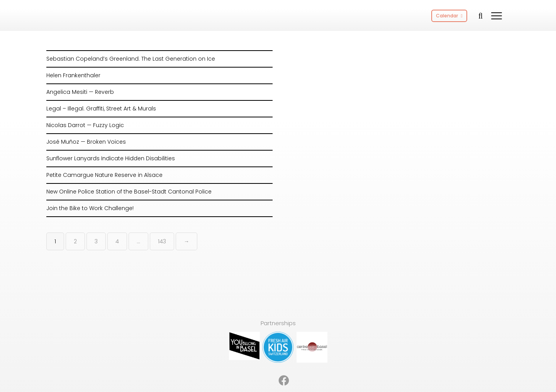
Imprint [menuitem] (293, 368)
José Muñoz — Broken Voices (86, 142)
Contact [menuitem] (364, 368)
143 (162, 241)
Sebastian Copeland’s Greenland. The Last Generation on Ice (131, 59)
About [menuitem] (227, 368)
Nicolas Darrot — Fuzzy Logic (85, 125)
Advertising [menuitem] (196, 368)
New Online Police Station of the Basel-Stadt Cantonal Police (129, 192)
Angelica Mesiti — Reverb (80, 92)
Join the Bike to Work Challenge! (90, 208)
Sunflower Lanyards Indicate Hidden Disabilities (111, 158)
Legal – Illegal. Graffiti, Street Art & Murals (101, 109)
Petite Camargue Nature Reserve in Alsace (104, 175)
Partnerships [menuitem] (259, 368)
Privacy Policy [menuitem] (327, 368)
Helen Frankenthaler (73, 75)
